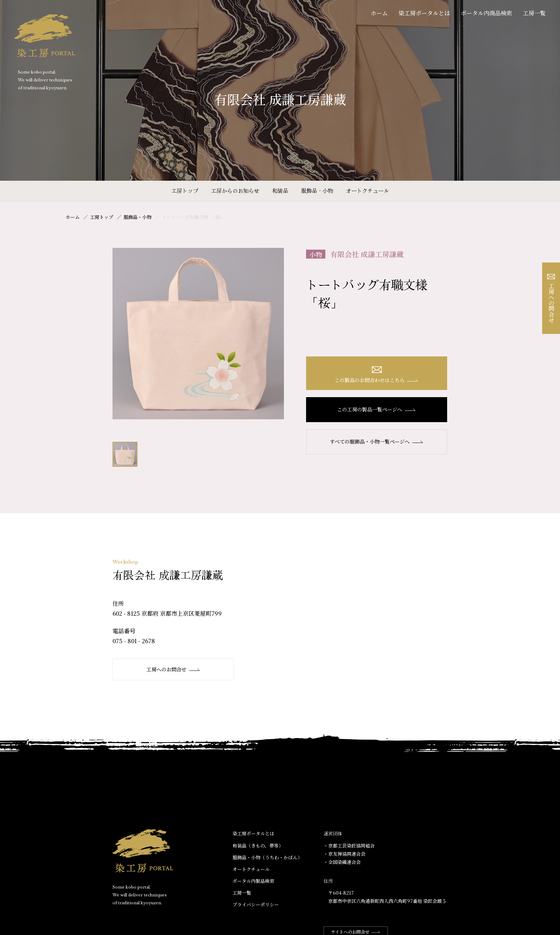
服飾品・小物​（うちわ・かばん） (267, 857)
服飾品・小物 (317, 191)
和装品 (280, 191)
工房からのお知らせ (235, 191)
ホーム (379, 13)
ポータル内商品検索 (486, 13)
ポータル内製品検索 (253, 881)
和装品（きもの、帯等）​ (258, 846)
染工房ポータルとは (424, 13)
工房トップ (185, 191)
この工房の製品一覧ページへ (377, 409)
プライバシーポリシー (256, 904)
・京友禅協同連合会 (344, 854)
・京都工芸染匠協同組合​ (349, 846)
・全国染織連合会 (342, 862)
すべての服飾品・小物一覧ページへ (377, 441)
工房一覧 (534, 13)
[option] (198, 334)
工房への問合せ (551, 298)
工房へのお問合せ (173, 669)
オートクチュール (367, 191)
